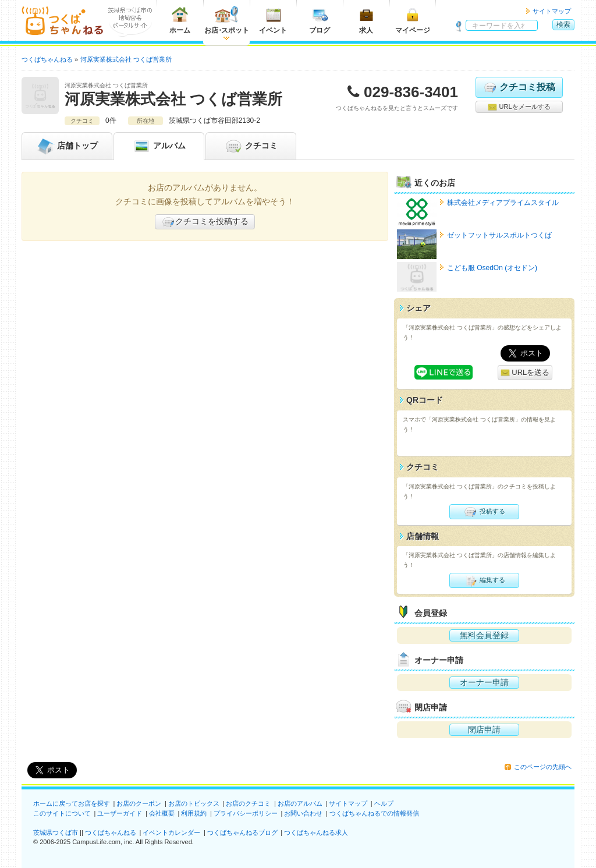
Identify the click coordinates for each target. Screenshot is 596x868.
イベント (273, 20)
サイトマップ (552, 11)
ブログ (320, 20)
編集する (484, 580)
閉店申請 (484, 729)
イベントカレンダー (171, 832)
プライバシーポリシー (246, 813)
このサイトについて (62, 813)
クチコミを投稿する (205, 222)
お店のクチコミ (248, 803)
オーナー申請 (484, 682)
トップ (67, 146)
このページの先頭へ (543, 767)
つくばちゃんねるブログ (242, 832)
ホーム (180, 20)
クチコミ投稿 (519, 87)
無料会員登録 (484, 635)
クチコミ (251, 146)
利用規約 (194, 813)
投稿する (484, 512)
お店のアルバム (300, 803)
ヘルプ (384, 803)
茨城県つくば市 (56, 832)
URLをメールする (519, 107)
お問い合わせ (303, 813)
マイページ (413, 20)
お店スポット (227, 20)
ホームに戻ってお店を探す (72, 803)
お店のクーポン (139, 803)
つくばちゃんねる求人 (316, 832)
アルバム (159, 146)
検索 (563, 24)
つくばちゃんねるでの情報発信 (374, 813)
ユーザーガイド (120, 813)
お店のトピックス (194, 803)
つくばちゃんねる (111, 832)
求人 (366, 20)
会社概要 (162, 813)
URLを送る (525, 373)
